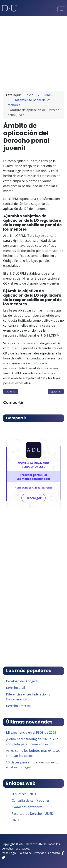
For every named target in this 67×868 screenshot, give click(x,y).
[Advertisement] (33, 52)
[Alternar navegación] (61, 9)
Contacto (54, 853)
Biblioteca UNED (24, 794)
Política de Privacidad (32, 853)
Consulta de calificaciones (31, 800)
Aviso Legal (9, 853)
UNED (16, 820)
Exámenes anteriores (27, 807)
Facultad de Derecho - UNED (33, 814)
